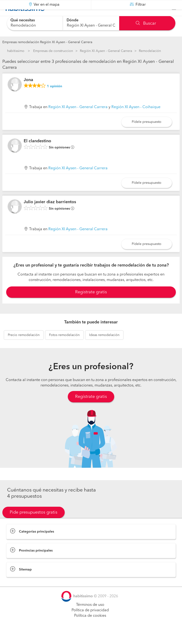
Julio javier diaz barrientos (50, 214)
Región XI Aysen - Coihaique (136, 119)
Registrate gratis (91, 304)
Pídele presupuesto (147, 134)
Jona (28, 92)
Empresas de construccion (53, 51)
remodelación (24, 347)
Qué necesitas (23, 20)
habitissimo (16, 51)
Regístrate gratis (91, 409)
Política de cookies (90, 628)
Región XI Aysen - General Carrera (106, 51)
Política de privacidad (90, 622)
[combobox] (35, 23)
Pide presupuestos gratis (34, 524)
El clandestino (37, 153)
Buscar (146, 23)
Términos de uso (90, 617)
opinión (55, 98)
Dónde (73, 20)
